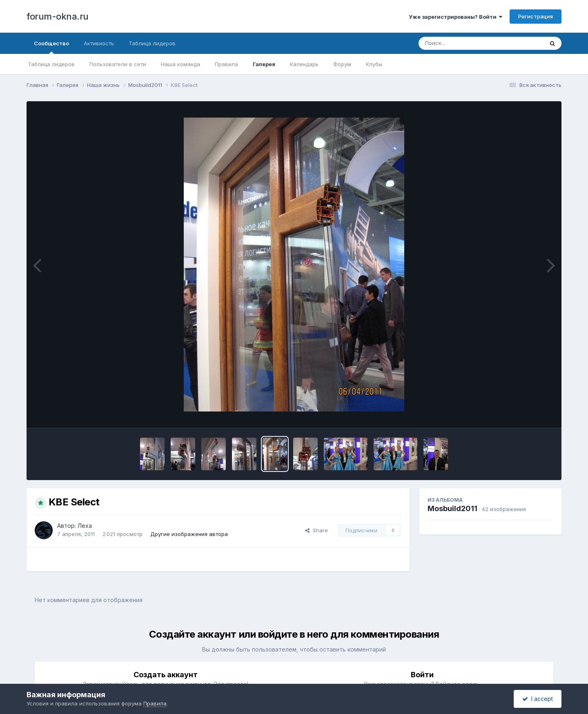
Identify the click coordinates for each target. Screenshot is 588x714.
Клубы (374, 64)
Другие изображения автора (189, 534)
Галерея (264, 64)
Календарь (304, 64)
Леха (85, 526)
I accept (538, 699)
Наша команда (180, 64)
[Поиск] (465, 43)
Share (316, 530)
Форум (342, 64)
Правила (226, 64)
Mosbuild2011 (452, 508)
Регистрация (536, 16)
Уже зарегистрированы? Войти (455, 17)
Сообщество (51, 47)
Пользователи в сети (118, 64)
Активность (99, 43)
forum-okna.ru (58, 16)
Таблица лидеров (51, 64)
